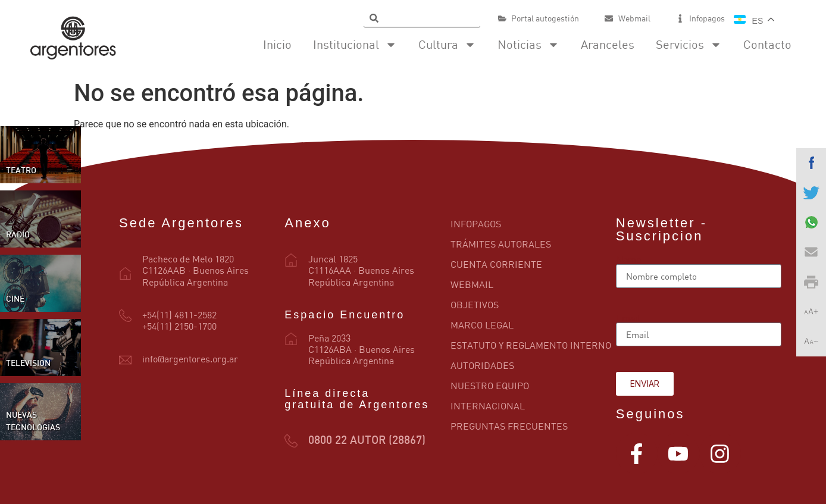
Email (628, 318)
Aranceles (608, 44)
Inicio (277, 44)
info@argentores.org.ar (190, 359)
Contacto (767, 44)
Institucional (355, 45)
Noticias (528, 45)
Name (628, 259)
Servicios (689, 45)
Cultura (447, 45)
